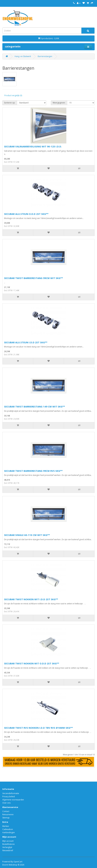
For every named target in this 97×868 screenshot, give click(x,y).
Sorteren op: (10, 103)
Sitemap (6, 818)
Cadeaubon (8, 829)
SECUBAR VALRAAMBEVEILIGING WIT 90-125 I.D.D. (33, 146)
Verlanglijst (7, 847)
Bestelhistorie (8, 844)
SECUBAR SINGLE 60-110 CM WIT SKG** (27, 535)
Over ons (6, 803)
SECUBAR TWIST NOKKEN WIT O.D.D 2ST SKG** (32, 663)
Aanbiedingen (9, 832)
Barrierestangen (45, 56)
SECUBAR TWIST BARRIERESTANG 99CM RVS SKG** (33, 471)
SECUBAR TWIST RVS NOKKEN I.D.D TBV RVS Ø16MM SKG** (38, 728)
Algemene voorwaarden (13, 800)
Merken (6, 826)
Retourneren (8, 814)
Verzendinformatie (11, 793)
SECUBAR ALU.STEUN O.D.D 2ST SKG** (26, 214)
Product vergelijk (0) (13, 95)
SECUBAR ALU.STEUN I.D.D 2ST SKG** (26, 342)
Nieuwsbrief (8, 850)
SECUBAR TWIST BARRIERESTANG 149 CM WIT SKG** (35, 406)
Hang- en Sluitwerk (23, 56)
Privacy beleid (9, 797)
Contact (6, 811)
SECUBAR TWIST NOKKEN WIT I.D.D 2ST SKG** (31, 599)
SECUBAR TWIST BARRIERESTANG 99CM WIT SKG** (33, 278)
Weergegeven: (59, 103)
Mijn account (8, 841)
